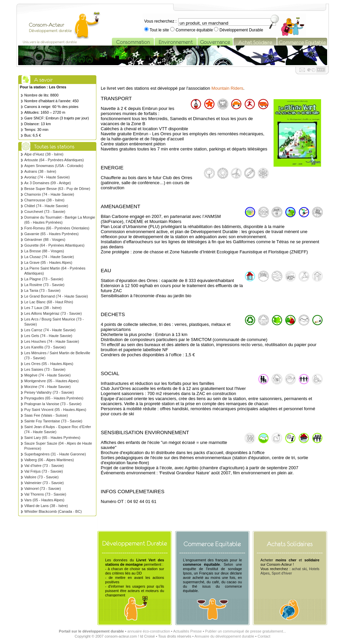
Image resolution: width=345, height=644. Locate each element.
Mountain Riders (227, 88)
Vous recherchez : (160, 21)
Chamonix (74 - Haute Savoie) (49, 194)
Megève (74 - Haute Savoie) (48, 375)
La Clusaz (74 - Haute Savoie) (49, 257)
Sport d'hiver (282, 573)
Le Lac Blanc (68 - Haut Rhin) (49, 302)
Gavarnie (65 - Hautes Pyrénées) (51, 234)
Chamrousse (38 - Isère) (44, 200)
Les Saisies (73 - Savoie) (45, 369)
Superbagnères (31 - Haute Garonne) (55, 454)
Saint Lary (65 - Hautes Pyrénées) (52, 438)
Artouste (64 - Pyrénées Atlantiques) (54, 160)
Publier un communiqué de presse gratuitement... (246, 631)
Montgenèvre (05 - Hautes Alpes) (51, 381)
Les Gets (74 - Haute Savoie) (48, 336)
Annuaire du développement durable (224, 636)
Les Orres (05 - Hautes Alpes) (49, 364)
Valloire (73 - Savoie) (41, 477)
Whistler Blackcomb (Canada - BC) (53, 511)
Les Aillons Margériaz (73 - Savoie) (53, 313)
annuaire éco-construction (149, 631)
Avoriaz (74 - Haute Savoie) (47, 177)
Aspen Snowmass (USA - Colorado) (54, 166)
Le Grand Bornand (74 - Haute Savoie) (56, 296)
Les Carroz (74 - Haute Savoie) (50, 330)
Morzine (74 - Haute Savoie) (48, 387)
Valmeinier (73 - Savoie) (44, 483)
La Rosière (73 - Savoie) (44, 285)
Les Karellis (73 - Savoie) (45, 347)
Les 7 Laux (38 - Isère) (43, 308)
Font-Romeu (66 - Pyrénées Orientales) (57, 228)
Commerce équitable (194, 30)
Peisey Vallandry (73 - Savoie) (49, 392)
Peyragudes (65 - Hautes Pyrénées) (54, 398)
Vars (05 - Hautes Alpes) (44, 500)
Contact (264, 636)
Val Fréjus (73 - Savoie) (44, 471)
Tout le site (159, 30)
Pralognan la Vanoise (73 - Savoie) (53, 404)
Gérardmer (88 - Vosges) (45, 240)
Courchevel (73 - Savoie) (45, 212)
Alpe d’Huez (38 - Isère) (44, 154)
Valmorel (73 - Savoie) (43, 488)
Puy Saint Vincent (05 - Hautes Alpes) (55, 410)
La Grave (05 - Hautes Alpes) (48, 262)
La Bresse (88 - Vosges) (44, 251)
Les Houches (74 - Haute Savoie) (52, 341)
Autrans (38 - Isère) (40, 171)
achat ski (299, 569)
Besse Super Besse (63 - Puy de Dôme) (57, 189)
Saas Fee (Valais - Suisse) (46, 415)
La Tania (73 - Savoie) (42, 290)
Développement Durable (241, 30)
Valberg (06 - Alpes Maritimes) (49, 460)
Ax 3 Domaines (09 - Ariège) (48, 183)
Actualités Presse (187, 631)
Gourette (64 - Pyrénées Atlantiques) (54, 245)
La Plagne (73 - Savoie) (44, 279)
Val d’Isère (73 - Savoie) (44, 466)
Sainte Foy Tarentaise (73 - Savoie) (53, 421)
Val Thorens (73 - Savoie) (45, 494)
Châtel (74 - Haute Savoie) (46, 206)
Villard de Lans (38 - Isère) (46, 506)
